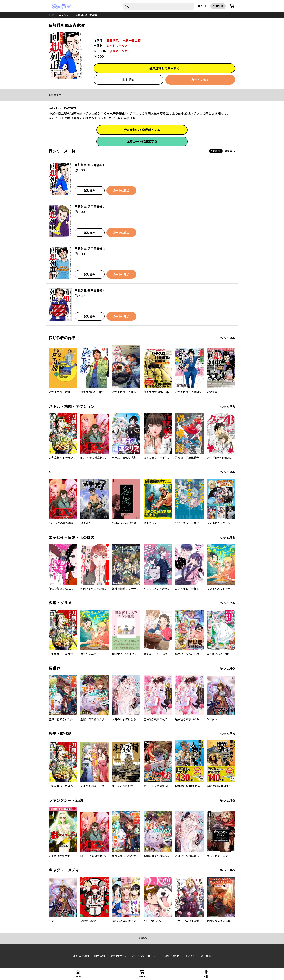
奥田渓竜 (113, 40)
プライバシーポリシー (145, 956)
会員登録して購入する (164, 68)
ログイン (202, 6)
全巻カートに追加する (142, 141)
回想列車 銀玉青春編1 (89, 165)
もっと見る (228, 338)
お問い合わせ (171, 956)
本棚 (206, 976)
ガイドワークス (117, 46)
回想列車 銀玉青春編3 (90, 249)
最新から (230, 151)
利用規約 (99, 956)
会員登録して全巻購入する (142, 130)
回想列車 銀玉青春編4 (90, 291)
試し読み (129, 80)
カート (142, 976)
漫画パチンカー (120, 51)
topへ (142, 938)
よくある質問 (81, 956)
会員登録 (218, 6)
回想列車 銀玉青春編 (85, 15)
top (51, 15)
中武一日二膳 (132, 40)
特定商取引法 (118, 956)
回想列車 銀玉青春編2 (90, 207)
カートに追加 (200, 80)
